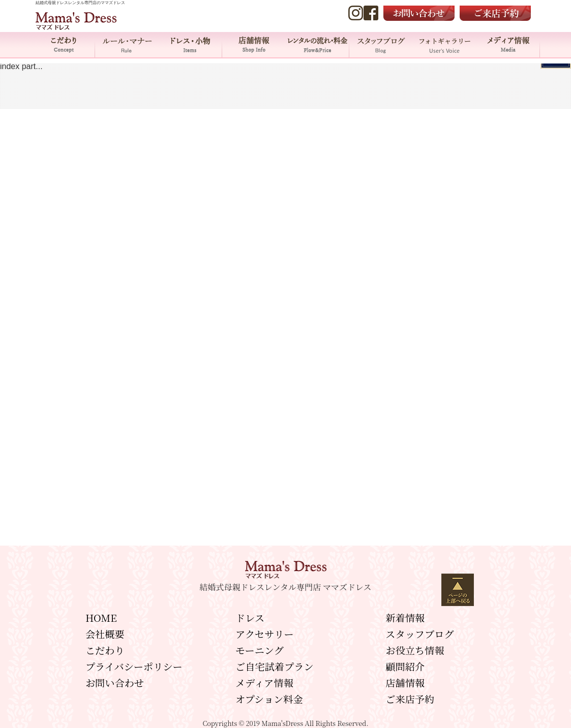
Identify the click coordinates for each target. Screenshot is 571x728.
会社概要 (105, 634)
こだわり (63, 45)
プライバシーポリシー (134, 666)
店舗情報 (254, 45)
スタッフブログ (419, 634)
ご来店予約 (410, 699)
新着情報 (405, 618)
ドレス (250, 618)
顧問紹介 (405, 666)
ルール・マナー (127, 45)
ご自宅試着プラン (275, 666)
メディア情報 (508, 45)
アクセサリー (265, 634)
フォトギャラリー (445, 45)
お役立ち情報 (415, 650)
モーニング (260, 650)
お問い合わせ (115, 683)
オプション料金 (269, 699)
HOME (101, 618)
